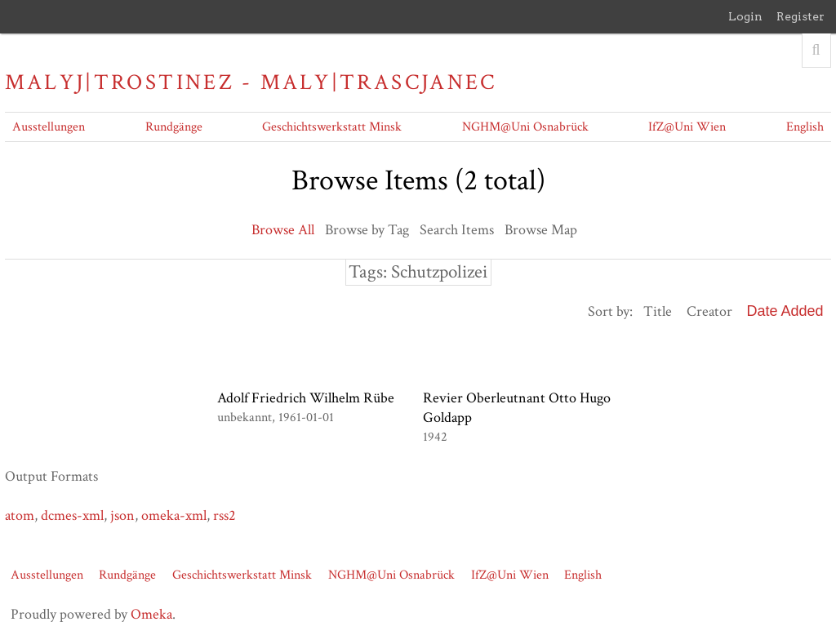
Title (658, 311)
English (805, 127)
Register (800, 16)
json (122, 515)
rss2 (225, 515)
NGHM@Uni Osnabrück (525, 127)
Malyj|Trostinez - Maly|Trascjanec (251, 82)
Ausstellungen (49, 127)
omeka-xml (174, 515)
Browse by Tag (367, 230)
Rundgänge (174, 127)
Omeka (151, 614)
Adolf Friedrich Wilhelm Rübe (306, 398)
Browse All (283, 230)
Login (745, 16)
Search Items (457, 230)
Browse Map (541, 230)
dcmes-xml (72, 515)
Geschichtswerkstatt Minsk (332, 127)
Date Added (785, 311)
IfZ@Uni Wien (687, 127)
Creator (709, 311)
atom (20, 515)
